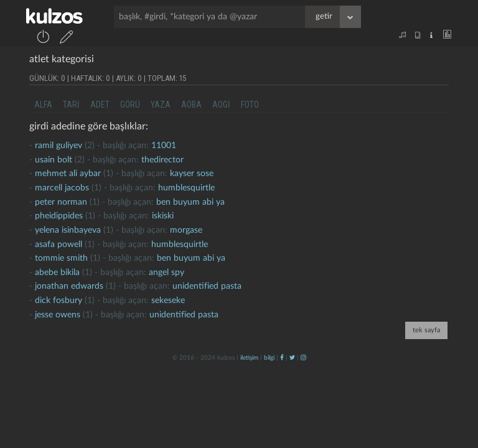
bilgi (269, 358)
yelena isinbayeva (68, 230)
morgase (186, 230)
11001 (164, 146)
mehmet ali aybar (68, 174)
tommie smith (61, 258)
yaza (161, 105)
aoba (191, 105)
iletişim (249, 358)
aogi (221, 105)
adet (100, 105)
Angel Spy (166, 273)
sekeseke (168, 301)
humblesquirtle (186, 188)
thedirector (162, 160)
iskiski (163, 216)
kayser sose (192, 174)
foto (250, 105)
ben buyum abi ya (190, 202)
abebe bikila (57, 273)
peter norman (61, 202)
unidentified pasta (207, 286)
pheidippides (59, 216)
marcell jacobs (62, 188)
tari (71, 105)
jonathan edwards (69, 286)
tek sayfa (426, 330)
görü (130, 105)
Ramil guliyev (59, 146)
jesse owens (58, 315)
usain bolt (54, 160)
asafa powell (59, 245)
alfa (43, 105)
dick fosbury (59, 301)
